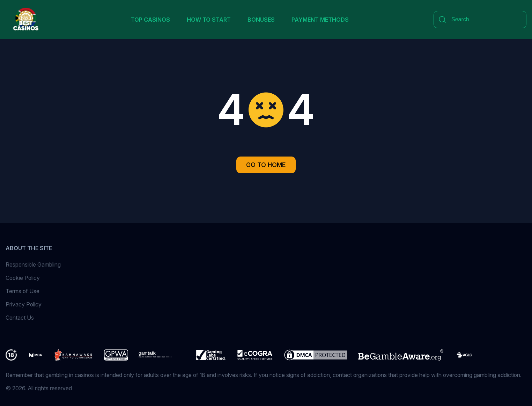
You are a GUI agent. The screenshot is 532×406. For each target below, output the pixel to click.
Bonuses (261, 20)
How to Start (209, 20)
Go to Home (266, 165)
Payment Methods (320, 20)
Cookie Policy (23, 278)
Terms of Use (23, 291)
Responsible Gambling (33, 264)
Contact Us (20, 318)
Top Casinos (150, 20)
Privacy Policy (24, 304)
